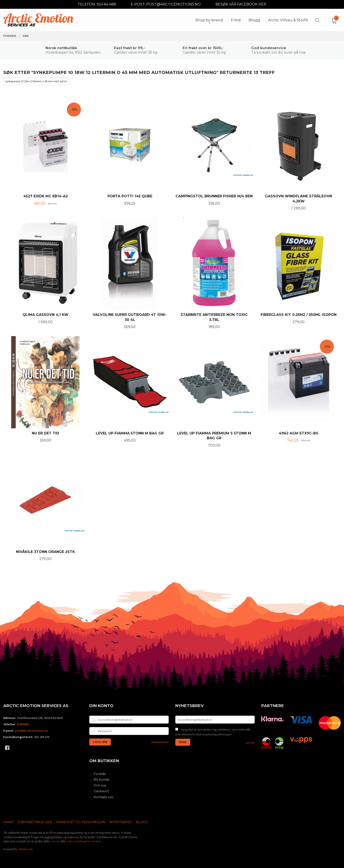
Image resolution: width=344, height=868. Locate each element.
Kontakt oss (103, 797)
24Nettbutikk (25, 849)
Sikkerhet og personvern (81, 822)
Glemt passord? (160, 742)
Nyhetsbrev (121, 822)
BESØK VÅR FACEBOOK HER (241, 4)
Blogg (142, 822)
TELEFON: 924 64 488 (97, 4)
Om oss (100, 785)
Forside (100, 774)
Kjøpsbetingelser (35, 822)
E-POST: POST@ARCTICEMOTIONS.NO (166, 4)
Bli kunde (102, 779)
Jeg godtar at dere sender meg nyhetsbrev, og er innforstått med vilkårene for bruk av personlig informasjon (213, 732)
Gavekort (101, 791)
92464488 (23, 724)
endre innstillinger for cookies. (84, 841)
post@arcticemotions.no (31, 731)
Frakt (9, 822)
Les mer (250, 743)
